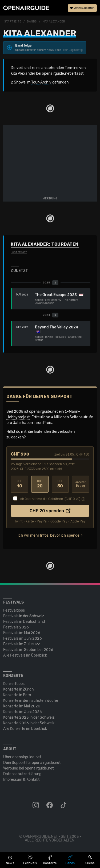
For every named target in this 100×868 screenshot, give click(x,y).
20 (40, 484)
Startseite (13, 22)
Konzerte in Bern (17, 695)
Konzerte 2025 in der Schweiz (29, 717)
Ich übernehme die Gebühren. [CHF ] (50, 499)
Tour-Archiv (41, 82)
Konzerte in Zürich (19, 689)
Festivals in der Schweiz (24, 616)
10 (19, 484)
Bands (32, 22)
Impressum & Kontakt (21, 780)
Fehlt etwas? (19, 252)
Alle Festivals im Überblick (25, 655)
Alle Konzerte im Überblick (25, 729)
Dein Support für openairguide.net (32, 763)
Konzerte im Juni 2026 (23, 712)
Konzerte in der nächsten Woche (31, 701)
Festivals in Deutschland (24, 622)
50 (60, 484)
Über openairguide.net (22, 757)
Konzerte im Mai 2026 (22, 706)
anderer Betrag (81, 484)
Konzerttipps (14, 684)
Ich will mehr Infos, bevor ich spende (49, 535)
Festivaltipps (14, 610)
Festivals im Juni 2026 (23, 638)
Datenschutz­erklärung (22, 774)
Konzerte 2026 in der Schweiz (29, 723)
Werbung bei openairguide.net (28, 768)
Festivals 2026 (16, 627)
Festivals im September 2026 (28, 650)
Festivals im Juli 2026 (22, 644)
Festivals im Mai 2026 (22, 633)
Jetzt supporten (82, 8)
